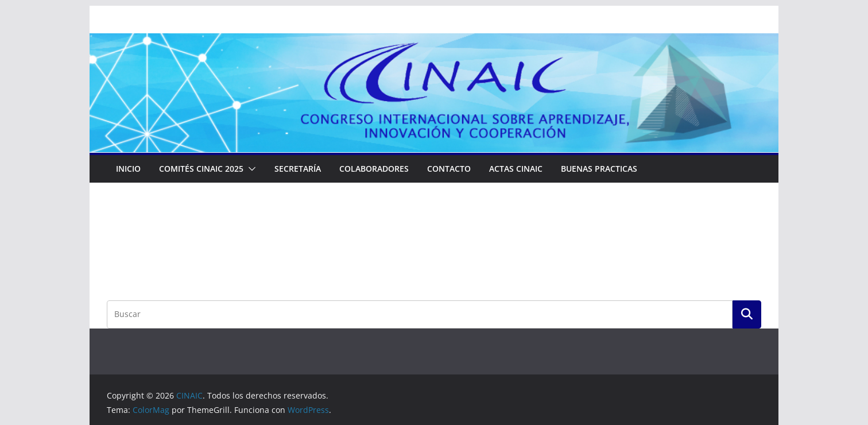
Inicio (128, 169)
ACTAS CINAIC (516, 169)
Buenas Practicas (599, 169)
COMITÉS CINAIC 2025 (201, 169)
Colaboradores (374, 169)
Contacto (449, 169)
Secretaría (298, 169)
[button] (250, 169)
